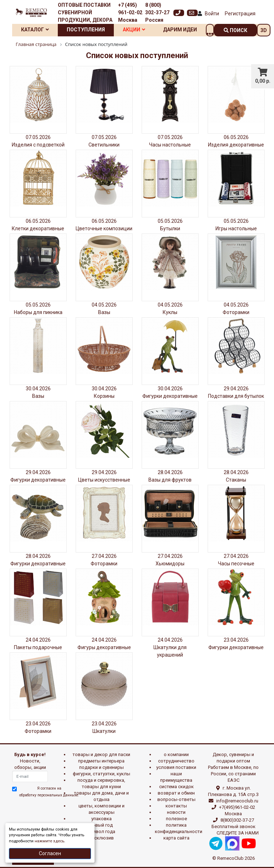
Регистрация (240, 14)
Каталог (35, 30)
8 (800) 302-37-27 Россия (157, 12)
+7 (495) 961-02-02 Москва (130, 12)
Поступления (86, 30)
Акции (134, 30)
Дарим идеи (180, 30)
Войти (212, 14)
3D (264, 30)
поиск (235, 30)
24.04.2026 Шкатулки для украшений (170, 647)
